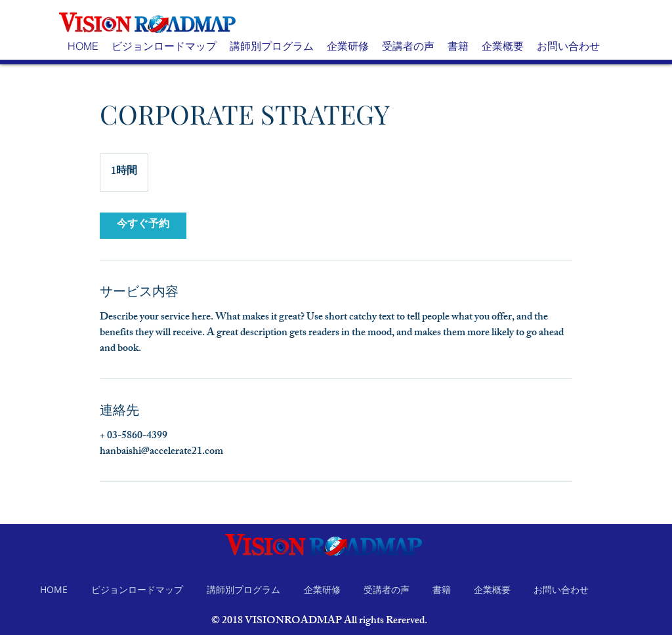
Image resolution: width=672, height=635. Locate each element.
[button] (164, 46)
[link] (143, 226)
